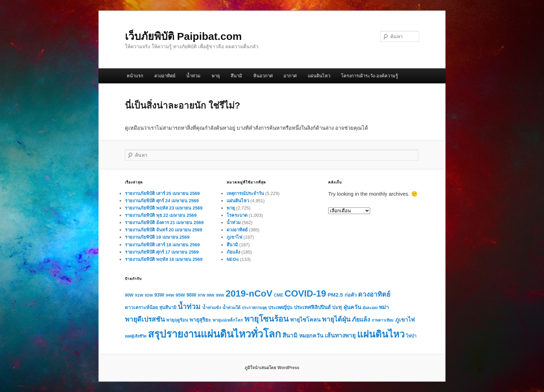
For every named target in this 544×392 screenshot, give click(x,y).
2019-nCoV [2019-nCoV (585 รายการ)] (249, 293)
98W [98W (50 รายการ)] (211, 295)
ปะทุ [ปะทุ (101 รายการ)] (337, 307)
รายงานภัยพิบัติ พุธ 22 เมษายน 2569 (161, 215)
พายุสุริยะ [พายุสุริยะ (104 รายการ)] (200, 320)
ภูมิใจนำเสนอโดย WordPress (272, 368)
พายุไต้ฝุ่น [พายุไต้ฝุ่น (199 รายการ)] (336, 319)
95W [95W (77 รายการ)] (180, 295)
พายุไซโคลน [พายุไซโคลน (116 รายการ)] (305, 320)
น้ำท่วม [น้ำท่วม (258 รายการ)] (189, 306)
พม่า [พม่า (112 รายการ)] (384, 307)
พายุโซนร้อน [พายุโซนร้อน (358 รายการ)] (266, 319)
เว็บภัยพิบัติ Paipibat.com (183, 36)
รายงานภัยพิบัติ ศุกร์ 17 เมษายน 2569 (162, 252)
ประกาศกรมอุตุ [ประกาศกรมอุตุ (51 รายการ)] (254, 308)
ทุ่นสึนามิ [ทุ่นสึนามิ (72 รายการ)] (168, 308)
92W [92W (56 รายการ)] (149, 295)
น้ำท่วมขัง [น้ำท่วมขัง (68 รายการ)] (212, 308)
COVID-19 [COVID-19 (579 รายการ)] (305, 293)
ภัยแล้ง (233, 252)
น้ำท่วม (193, 76)
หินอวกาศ (263, 76)
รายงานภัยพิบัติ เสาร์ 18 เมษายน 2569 (162, 245)
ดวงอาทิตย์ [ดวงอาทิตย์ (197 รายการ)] (374, 294)
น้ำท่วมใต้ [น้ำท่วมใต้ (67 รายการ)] (231, 308)
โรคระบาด (237, 215)
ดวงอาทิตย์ (165, 76)
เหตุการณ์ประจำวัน (245, 193)
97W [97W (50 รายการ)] (202, 295)
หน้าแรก (135, 76)
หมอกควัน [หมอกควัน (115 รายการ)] (311, 336)
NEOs (233, 259)
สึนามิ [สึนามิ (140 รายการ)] (290, 336)
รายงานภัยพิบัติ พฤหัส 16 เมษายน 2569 (164, 259)
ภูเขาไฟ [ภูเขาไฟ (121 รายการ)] (405, 319)
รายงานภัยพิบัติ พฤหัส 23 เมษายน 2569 (164, 208)
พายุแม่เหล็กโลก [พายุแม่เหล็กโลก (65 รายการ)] (228, 320)
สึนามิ (236, 76)
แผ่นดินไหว (319, 76)
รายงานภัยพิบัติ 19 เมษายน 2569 (157, 237)
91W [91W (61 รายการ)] (139, 295)
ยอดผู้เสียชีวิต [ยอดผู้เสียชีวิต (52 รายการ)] (136, 336)
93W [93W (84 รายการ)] (159, 295)
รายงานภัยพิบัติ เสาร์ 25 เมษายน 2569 (162, 193)
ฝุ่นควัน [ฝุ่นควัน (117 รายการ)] (352, 307)
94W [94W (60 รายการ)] (170, 295)
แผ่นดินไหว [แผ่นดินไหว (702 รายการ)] (381, 334)
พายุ (216, 76)
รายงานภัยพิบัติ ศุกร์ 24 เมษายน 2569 (162, 201)
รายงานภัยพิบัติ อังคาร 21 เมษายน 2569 (164, 223)
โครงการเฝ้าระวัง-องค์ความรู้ (369, 76)
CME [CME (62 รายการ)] (278, 295)
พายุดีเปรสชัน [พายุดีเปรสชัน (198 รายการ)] (145, 319)
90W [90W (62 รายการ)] (129, 295)
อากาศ (290, 76)
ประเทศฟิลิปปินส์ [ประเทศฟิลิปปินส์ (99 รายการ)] (312, 307)
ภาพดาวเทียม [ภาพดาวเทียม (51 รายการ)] (382, 320)
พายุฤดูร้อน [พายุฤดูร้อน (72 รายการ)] (177, 320)
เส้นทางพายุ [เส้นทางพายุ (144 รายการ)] (340, 335)
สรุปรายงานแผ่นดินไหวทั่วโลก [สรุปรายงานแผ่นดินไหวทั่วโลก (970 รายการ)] (214, 334)
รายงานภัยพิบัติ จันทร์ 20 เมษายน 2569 (164, 230)
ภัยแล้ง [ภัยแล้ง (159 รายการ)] (361, 319)
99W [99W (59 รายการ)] (220, 295)
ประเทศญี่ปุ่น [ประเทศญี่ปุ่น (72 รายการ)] (280, 308)
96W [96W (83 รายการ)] (192, 295)
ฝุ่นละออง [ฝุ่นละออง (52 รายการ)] (370, 308)
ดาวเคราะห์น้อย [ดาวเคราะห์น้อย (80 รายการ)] (141, 308)
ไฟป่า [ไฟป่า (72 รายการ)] (411, 336)
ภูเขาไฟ (234, 237)
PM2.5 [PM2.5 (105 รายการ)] (335, 295)
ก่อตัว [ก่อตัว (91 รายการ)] (351, 295)
